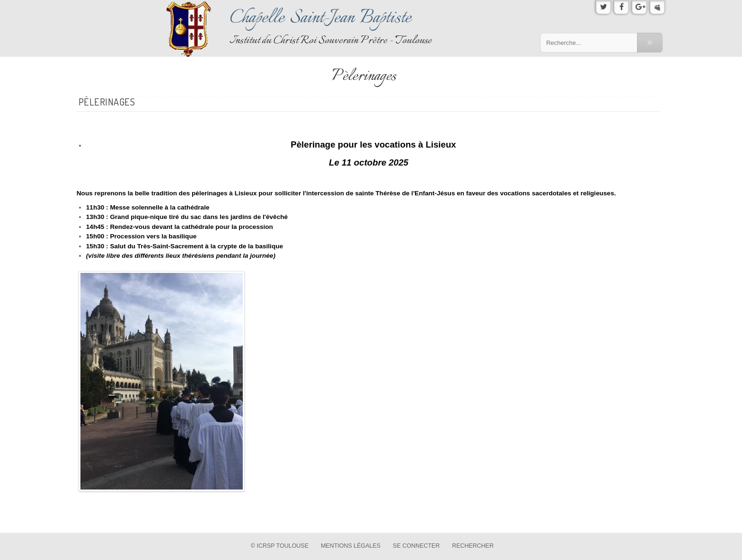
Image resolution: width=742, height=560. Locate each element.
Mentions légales (351, 546)
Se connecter (416, 546)
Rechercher (473, 546)
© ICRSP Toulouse (280, 546)
